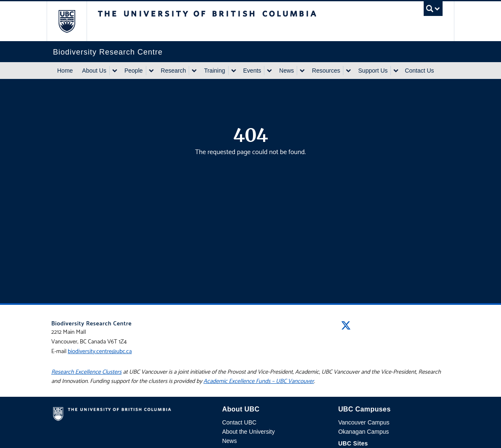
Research (174, 71)
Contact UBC (239, 422)
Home (65, 71)
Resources (326, 71)
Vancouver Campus (364, 422)
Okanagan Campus (364, 432)
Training (214, 71)
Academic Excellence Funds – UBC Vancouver (259, 381)
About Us (94, 71)
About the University (248, 432)
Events (252, 71)
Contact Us (419, 71)
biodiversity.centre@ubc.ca (100, 352)
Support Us (373, 71)
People (134, 71)
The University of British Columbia (73, 21)
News (286, 71)
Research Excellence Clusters (86, 372)
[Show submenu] (114, 71)
